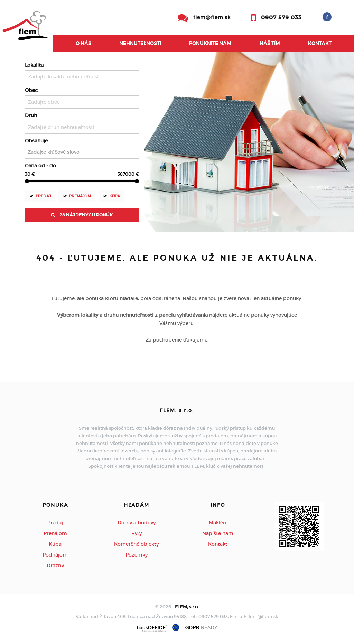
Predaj (43, 196)
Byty (137, 533)
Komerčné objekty (136, 544)
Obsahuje (36, 141)
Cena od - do (40, 166)
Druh (31, 115)
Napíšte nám (218, 533)
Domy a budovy (137, 523)
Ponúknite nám (210, 43)
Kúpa (115, 196)
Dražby (55, 566)
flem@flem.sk (212, 17)
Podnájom (55, 555)
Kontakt (320, 43)
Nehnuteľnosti (140, 43)
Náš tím (270, 43)
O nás (83, 43)
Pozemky (137, 555)
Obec (31, 90)
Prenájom (80, 196)
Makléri (218, 523)
